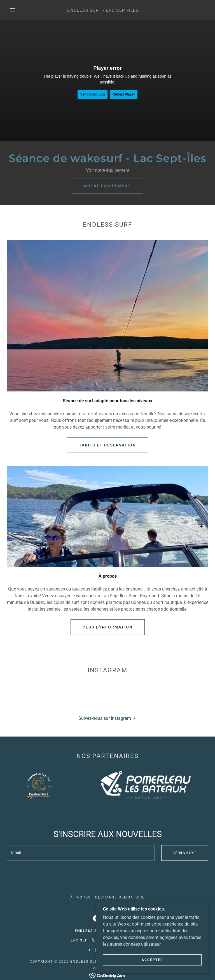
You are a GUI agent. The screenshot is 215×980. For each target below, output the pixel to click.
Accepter (152, 960)
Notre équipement (107, 186)
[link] (103, 10)
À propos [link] (80, 897)
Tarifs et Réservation (107, 445)
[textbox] (81, 853)
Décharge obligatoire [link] (120, 897)
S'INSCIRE (185, 853)
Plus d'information (108, 627)
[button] (12, 10)
